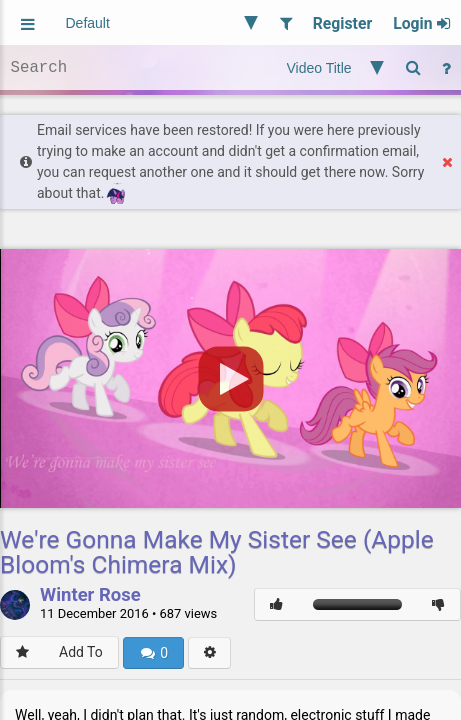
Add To (81, 652)
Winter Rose (90, 596)
